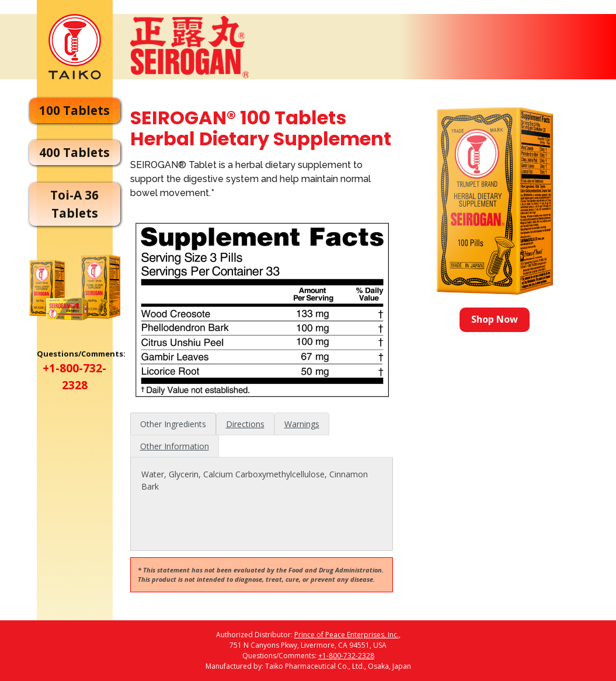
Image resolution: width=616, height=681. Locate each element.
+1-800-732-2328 (346, 656)
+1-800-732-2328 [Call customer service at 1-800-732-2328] (74, 376)
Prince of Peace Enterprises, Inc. (347, 635)
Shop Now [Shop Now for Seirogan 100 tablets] (495, 319)
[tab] (173, 424)
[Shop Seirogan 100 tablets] (495, 201)
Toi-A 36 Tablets (74, 204)
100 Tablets (74, 110)
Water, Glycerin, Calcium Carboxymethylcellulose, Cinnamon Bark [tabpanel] (254, 480)
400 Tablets (74, 152)
